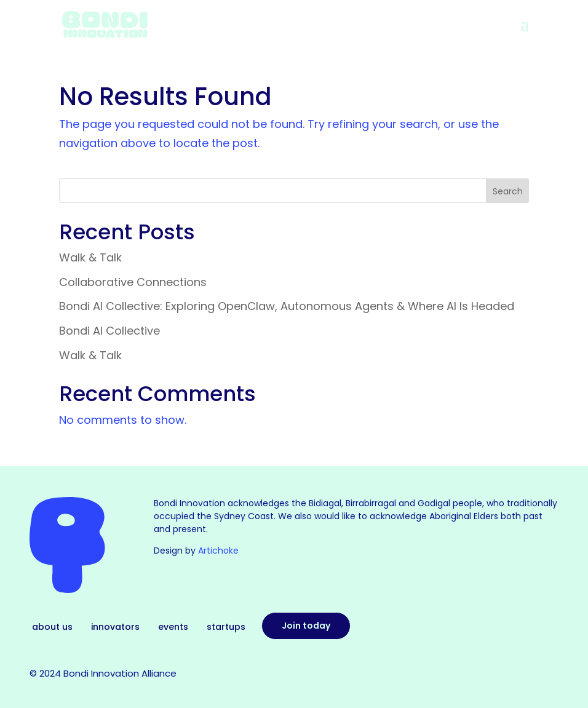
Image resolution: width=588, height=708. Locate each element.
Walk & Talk (90, 257)
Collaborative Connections (133, 282)
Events (173, 628)
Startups (226, 628)
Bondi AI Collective (109, 331)
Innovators (115, 628)
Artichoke (218, 551)
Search (508, 191)
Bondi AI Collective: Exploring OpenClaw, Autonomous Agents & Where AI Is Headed (287, 306)
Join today (306, 626)
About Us (52, 628)
